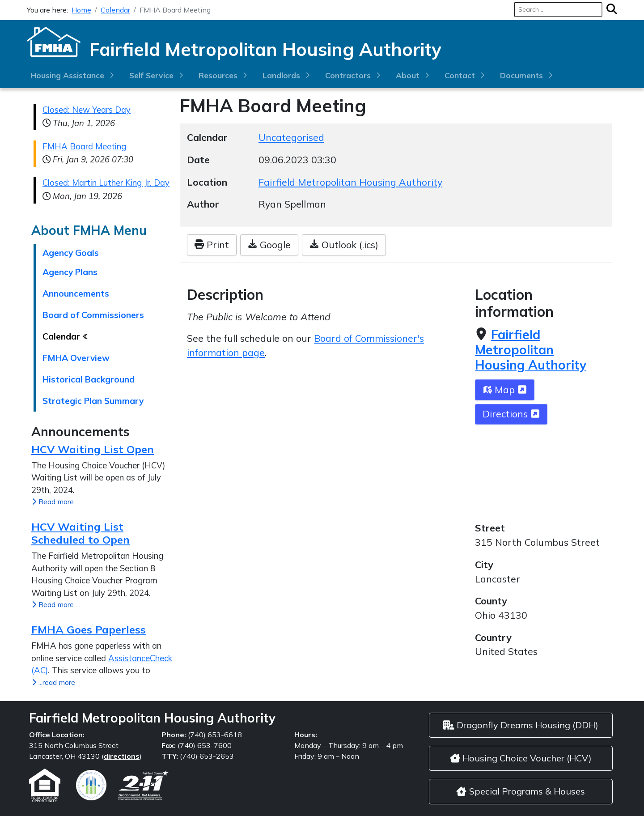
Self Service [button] (151, 75)
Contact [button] (460, 75)
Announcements (76, 293)
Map (505, 390)
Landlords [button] (281, 75)
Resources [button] (218, 75)
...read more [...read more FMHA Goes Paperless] (53, 682)
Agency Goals (71, 253)
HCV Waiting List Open (93, 449)
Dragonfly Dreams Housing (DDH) (521, 725)
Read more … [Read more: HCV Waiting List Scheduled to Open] (56, 604)
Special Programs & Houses (521, 791)
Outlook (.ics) (344, 245)
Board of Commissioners (93, 315)
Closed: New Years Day (87, 110)
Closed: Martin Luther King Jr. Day (106, 183)
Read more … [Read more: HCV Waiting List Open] (56, 501)
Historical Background (89, 379)
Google (269, 245)
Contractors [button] (348, 75)
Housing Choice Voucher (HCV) (521, 758)
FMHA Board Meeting (84, 147)
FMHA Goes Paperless (89, 629)
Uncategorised (291, 137)
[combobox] (558, 10)
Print (212, 245)
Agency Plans (70, 272)
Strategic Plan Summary (93, 401)
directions (122, 756)
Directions (511, 414)
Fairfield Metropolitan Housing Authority (531, 349)
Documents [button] (521, 75)
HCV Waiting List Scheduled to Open (80, 533)
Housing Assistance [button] (67, 75)
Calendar (62, 336)
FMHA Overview (76, 358)
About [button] (408, 75)
